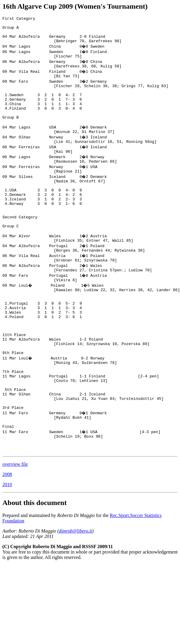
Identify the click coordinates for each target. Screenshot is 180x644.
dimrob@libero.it (75, 597)
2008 (7, 540)
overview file (15, 530)
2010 (7, 550)
